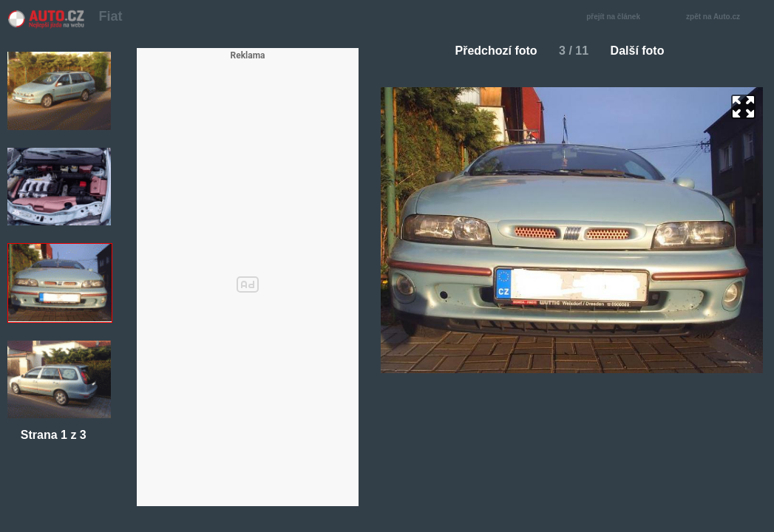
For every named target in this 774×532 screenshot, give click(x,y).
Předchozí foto (490, 51)
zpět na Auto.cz (721, 17)
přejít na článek (617, 17)
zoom (743, 107)
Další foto (644, 51)
